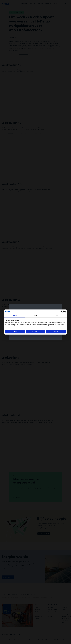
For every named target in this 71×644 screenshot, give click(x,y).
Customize (36, 332)
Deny (15, 332)
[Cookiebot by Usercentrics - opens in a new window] (60, 312)
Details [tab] (35, 316)
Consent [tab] (15, 316)
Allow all (56, 332)
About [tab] (56, 316)
